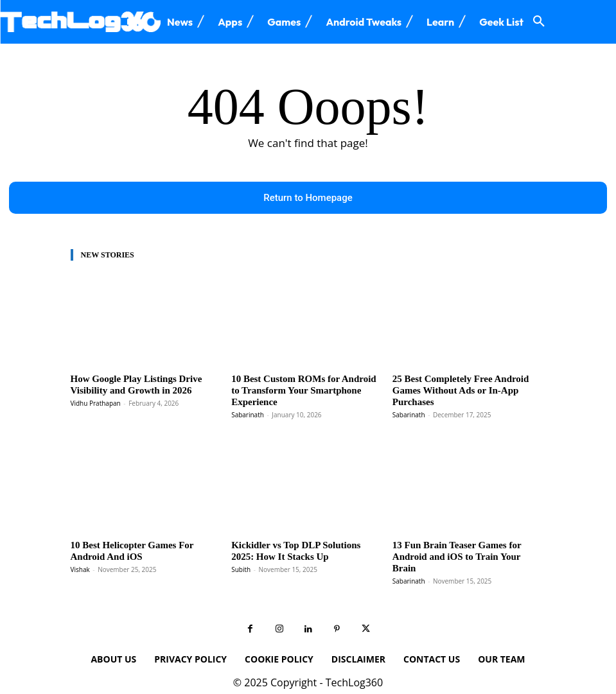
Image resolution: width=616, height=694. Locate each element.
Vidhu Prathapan (96, 401)
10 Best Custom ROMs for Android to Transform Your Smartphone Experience (304, 384)
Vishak (80, 553)
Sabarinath (248, 401)
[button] (539, 22)
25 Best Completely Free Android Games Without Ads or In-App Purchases (465, 384)
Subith (241, 553)
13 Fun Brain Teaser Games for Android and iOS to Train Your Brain (464, 536)
